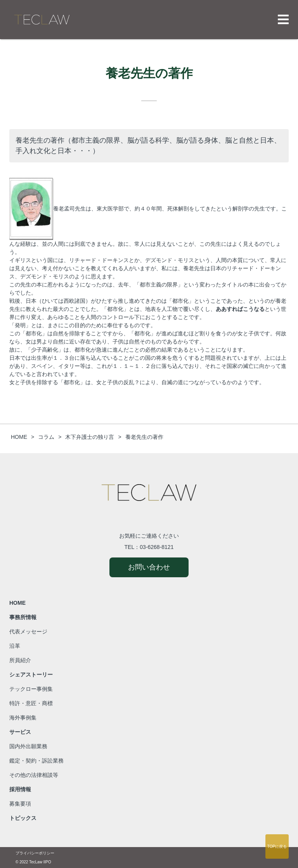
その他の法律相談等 (34, 775)
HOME (17, 603)
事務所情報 (23, 617)
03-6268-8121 (157, 547)
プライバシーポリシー (35, 853)
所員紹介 (20, 660)
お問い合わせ (149, 567)
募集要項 (20, 804)
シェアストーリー (31, 675)
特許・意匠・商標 (31, 703)
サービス (20, 732)
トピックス (23, 818)
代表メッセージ (28, 632)
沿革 (15, 646)
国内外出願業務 (28, 746)
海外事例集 (23, 718)
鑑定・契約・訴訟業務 (36, 761)
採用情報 (20, 789)
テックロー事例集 (31, 689)
